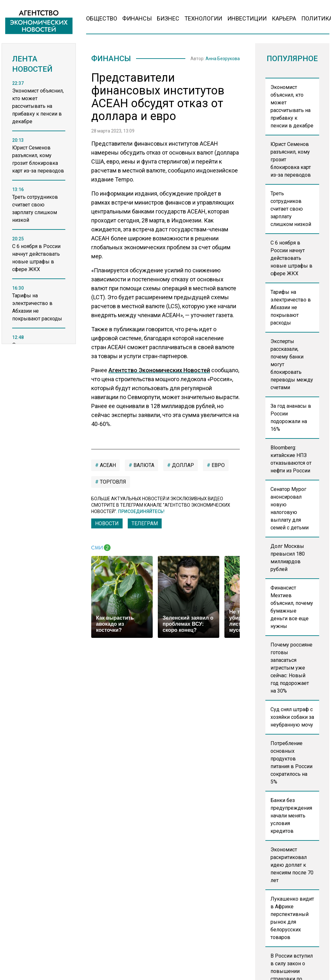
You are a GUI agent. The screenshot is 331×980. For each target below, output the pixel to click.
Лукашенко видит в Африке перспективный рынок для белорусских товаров (292, 918)
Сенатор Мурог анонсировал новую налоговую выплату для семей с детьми (290, 508)
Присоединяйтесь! (141, 511)
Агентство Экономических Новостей (159, 370)
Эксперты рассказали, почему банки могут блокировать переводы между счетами (292, 364)
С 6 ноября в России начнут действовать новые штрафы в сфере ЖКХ (291, 258)
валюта (143, 465)
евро (218, 465)
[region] (39, 219)
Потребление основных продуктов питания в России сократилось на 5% (291, 763)
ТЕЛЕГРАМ (145, 523)
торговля (112, 482)
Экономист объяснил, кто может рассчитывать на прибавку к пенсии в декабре (292, 106)
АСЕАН (107, 465)
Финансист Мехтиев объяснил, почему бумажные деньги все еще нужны (292, 607)
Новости (107, 523)
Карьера (284, 18)
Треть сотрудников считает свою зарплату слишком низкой (291, 209)
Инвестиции (247, 18)
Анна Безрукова (223, 59)
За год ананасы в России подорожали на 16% (291, 418)
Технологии (203, 18)
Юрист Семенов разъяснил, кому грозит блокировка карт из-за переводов (291, 160)
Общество (102, 18)
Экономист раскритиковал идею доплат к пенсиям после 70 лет (292, 865)
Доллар (182, 465)
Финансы (137, 18)
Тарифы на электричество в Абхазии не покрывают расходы (291, 307)
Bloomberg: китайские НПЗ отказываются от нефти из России (291, 459)
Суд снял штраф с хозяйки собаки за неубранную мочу (292, 717)
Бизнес (168, 18)
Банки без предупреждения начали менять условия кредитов (291, 816)
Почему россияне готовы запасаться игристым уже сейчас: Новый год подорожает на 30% (291, 668)
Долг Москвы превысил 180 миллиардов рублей (288, 558)
